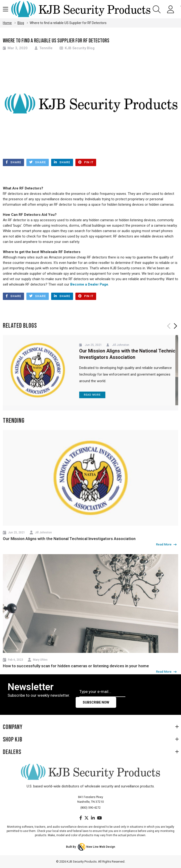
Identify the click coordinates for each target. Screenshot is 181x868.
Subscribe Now (96, 702)
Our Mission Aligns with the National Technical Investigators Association (69, 539)
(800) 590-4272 (90, 808)
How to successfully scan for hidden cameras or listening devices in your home (76, 666)
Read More (92, 395)
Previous (169, 326)
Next (175, 326)
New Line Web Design (101, 847)
